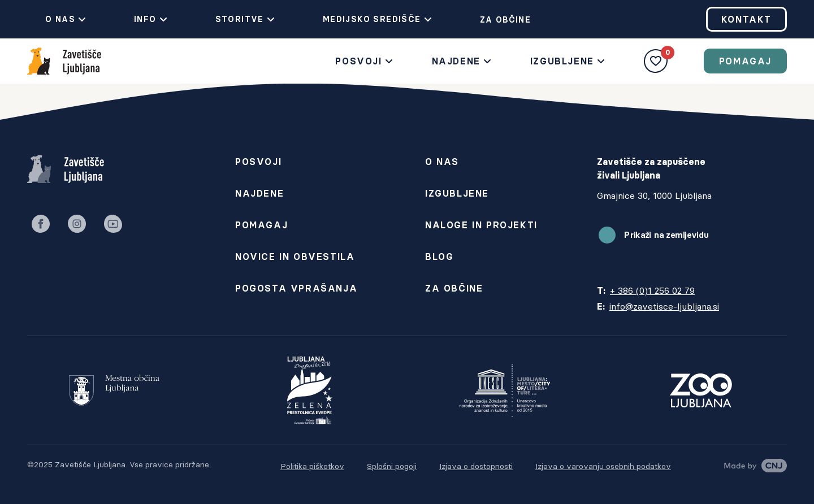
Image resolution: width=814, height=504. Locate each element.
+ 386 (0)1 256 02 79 (652, 290)
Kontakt (746, 19)
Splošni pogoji (392, 466)
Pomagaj (745, 61)
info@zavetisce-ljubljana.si (664, 306)
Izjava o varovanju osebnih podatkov (603, 466)
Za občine (497, 20)
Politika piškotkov (312, 466)
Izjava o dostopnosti (476, 466)
